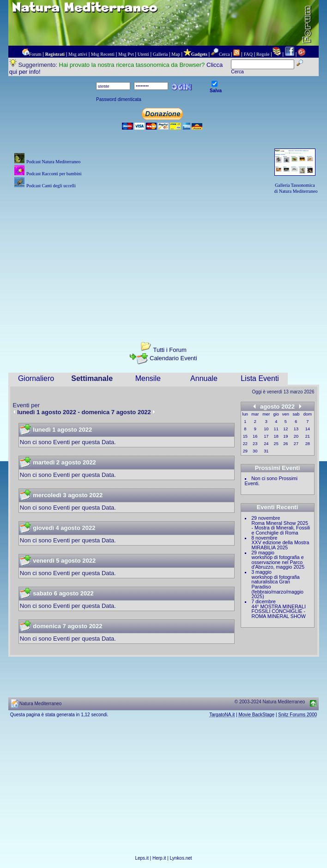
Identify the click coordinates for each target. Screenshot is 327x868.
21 (308, 436)
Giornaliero (36, 378)
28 (308, 444)
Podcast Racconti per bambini (54, 174)
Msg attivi (78, 54)
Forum (35, 54)
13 (296, 429)
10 (266, 429)
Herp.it (159, 858)
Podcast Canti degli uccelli (51, 186)
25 (276, 444)
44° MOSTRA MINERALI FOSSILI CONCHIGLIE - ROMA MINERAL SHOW (279, 611)
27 (296, 444)
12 (285, 429)
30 (255, 451)
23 (255, 444)
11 (276, 429)
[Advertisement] (164, 260)
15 (245, 436)
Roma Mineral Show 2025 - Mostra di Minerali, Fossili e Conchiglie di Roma (281, 528)
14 (308, 429)
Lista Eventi (260, 378)
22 (245, 444)
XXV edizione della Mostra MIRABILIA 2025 (281, 545)
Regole (263, 54)
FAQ (248, 54)
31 (266, 451)
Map (176, 54)
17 (266, 436)
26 (285, 444)
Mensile (148, 378)
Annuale (204, 378)
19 (285, 436)
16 (255, 436)
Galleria (160, 54)
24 (266, 444)
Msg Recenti (103, 54)
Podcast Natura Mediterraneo (53, 162)
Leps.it (142, 858)
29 (245, 451)
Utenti (143, 54)
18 (276, 436)
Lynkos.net (181, 858)
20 (296, 436)
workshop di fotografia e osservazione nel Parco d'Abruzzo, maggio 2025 (278, 562)
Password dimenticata (119, 99)
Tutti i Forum (170, 350)
